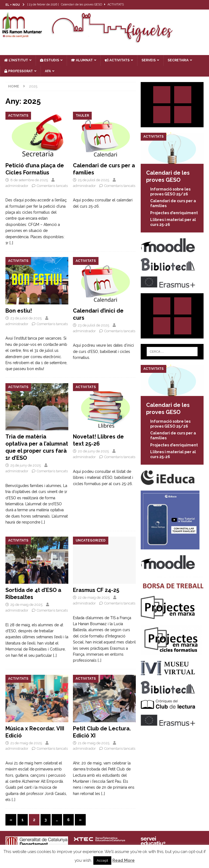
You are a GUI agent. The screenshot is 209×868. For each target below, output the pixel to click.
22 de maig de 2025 (94, 598)
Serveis (149, 60)
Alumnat (82, 60)
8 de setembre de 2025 (29, 180)
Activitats (117, 60)
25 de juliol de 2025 (93, 180)
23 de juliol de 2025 (26, 318)
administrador (17, 186)
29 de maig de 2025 (26, 605)
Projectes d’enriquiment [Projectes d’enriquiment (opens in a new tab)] (174, 213)
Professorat (19, 71)
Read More (124, 860)
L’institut (16, 60)
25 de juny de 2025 (26, 465)
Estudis (50, 60)
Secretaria (178, 60)
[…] (11, 243)
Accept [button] (102, 861)
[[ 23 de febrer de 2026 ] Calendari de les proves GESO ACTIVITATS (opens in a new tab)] (80, 5)
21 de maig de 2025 (26, 743)
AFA (48, 71)
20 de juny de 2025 (93, 451)
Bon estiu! (19, 311)
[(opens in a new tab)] (104, 135)
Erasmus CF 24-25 (96, 590)
